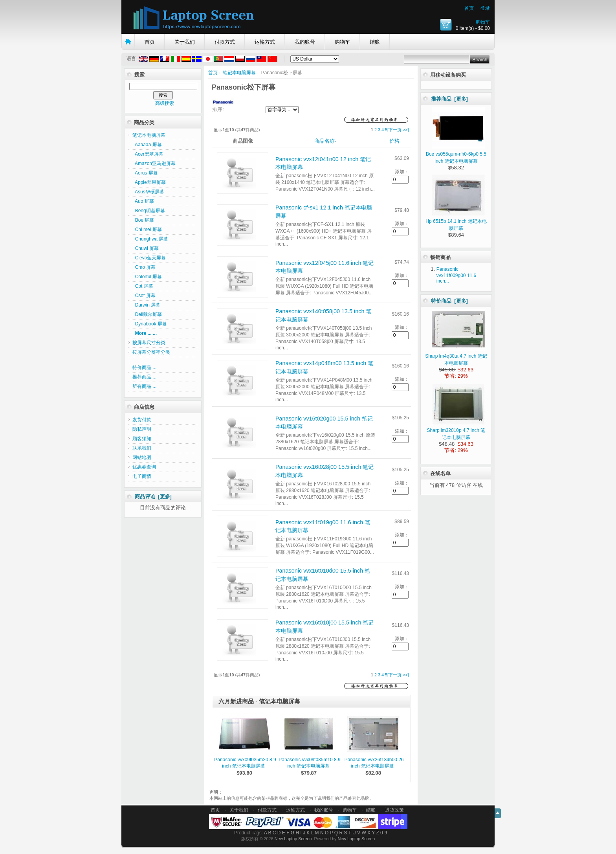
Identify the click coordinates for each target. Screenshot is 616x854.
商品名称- (325, 141)
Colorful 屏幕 (147, 277)
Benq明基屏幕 (149, 211)
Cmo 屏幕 (144, 267)
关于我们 (185, 42)
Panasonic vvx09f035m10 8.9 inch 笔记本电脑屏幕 (309, 763)
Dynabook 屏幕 (150, 324)
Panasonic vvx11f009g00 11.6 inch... (456, 275)
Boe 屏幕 (143, 220)
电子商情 (142, 476)
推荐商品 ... (144, 377)
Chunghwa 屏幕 (150, 239)
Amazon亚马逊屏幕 (154, 163)
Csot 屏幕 (144, 296)
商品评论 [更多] (153, 497)
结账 (375, 42)
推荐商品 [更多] (449, 99)
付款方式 (225, 42)
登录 (485, 8)
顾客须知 (142, 439)
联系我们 (142, 448)
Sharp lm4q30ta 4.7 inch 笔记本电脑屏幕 (456, 356)
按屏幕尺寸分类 (149, 343)
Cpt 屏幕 (143, 286)
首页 (469, 8)
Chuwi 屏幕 (146, 248)
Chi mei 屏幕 (147, 230)
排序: (218, 109)
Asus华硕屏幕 (148, 192)
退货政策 (394, 810)
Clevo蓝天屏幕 (149, 258)
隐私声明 (142, 429)
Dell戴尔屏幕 (147, 314)
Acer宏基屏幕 (148, 154)
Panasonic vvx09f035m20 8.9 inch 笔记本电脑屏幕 (245, 763)
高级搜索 (165, 103)
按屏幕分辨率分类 (151, 352)
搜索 (139, 74)
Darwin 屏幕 (146, 305)
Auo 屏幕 (143, 201)
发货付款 (142, 420)
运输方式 (265, 42)
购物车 (483, 22)
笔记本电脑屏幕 (239, 73)
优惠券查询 (144, 467)
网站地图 (142, 457)
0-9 (384, 833)
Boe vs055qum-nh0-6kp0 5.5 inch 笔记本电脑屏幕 (456, 154)
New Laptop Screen (293, 839)
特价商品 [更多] (449, 301)
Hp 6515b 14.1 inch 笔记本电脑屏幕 (456, 221)
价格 (394, 141)
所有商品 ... (144, 386)
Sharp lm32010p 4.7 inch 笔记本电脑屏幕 (456, 430)
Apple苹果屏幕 (149, 182)
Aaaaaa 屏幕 (147, 145)
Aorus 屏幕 (145, 173)
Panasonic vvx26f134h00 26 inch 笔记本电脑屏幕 (374, 763)
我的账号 (305, 42)
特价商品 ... (144, 367)
